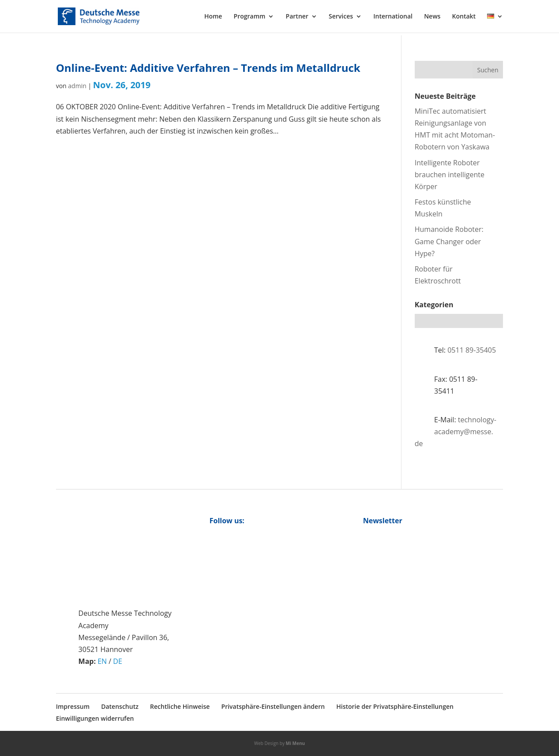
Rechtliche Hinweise (180, 706)
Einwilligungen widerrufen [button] (95, 718)
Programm (250, 17)
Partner (297, 17)
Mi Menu (296, 743)
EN (102, 661)
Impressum (73, 706)
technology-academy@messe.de (456, 432)
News (432, 17)
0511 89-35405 (472, 350)
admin (77, 86)
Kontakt (464, 17)
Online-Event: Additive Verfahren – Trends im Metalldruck (208, 68)
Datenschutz (120, 706)
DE (118, 661)
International (393, 17)
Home (213, 17)
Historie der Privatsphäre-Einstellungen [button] (395, 706)
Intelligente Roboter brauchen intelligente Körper (450, 175)
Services (341, 17)
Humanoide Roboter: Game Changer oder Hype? (449, 241)
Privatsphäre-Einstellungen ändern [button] (273, 706)
